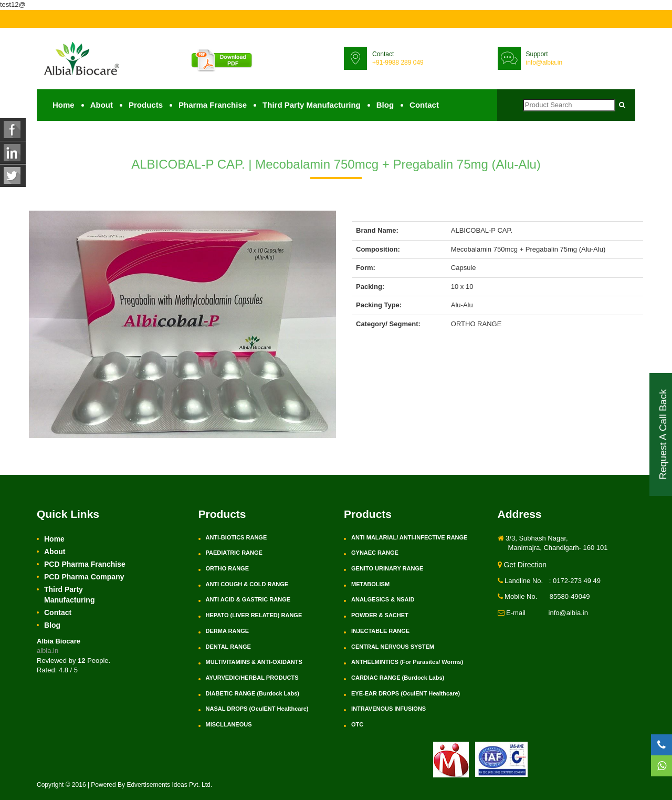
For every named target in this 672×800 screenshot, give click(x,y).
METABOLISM (370, 584)
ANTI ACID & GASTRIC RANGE (248, 599)
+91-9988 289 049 (398, 63)
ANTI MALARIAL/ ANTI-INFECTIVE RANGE (409, 537)
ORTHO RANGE (228, 568)
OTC (357, 724)
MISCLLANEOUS (229, 724)
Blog (385, 105)
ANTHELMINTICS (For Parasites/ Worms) (407, 662)
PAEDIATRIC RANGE (234, 553)
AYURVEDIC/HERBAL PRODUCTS (252, 678)
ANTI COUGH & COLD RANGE (247, 584)
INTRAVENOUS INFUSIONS (388, 709)
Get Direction (522, 565)
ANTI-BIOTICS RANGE (237, 537)
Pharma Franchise (213, 105)
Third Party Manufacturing (312, 105)
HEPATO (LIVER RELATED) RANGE (254, 615)
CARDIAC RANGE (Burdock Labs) (398, 678)
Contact (424, 105)
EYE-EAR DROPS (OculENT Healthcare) (406, 693)
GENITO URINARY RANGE (387, 568)
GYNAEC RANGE (375, 553)
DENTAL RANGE (228, 647)
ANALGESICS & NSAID (383, 599)
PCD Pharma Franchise (85, 564)
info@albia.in (544, 63)
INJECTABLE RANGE (380, 631)
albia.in (48, 651)
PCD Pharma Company (84, 577)
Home (64, 105)
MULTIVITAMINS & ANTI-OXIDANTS (254, 662)
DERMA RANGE (228, 631)
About (102, 105)
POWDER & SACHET (380, 615)
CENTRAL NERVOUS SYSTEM (393, 647)
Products (146, 105)
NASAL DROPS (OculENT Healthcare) (257, 709)
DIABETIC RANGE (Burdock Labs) (253, 693)
